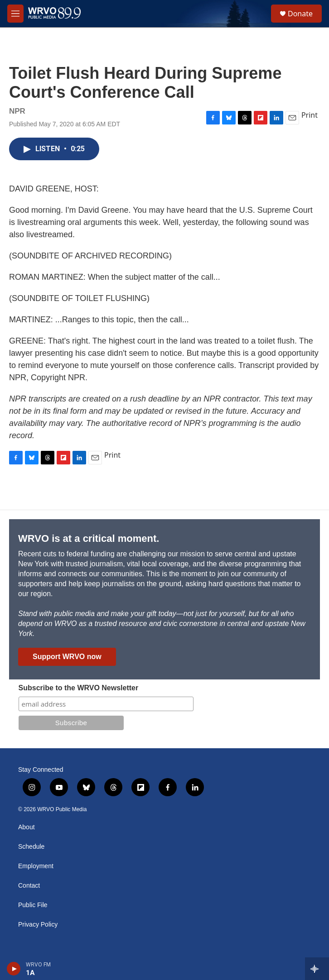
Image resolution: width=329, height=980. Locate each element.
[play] (14, 969)
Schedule (31, 847)
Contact (29, 886)
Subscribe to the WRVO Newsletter (79, 688)
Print (310, 115)
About (27, 827)
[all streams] (317, 969)
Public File (33, 905)
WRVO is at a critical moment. (89, 538)
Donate (300, 14)
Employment (36, 866)
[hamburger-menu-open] (15, 14)
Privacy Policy (38, 925)
